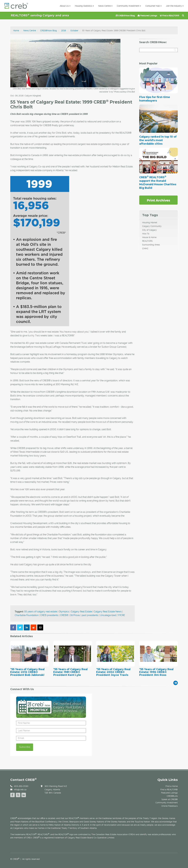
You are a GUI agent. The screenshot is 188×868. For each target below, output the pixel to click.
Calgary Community (152, 226)
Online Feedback (170, 806)
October (74, 31)
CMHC (145, 248)
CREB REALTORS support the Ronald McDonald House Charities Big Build (158, 183)
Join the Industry (175, 6)
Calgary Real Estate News (108, 612)
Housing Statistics (84, 6)
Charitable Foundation (27, 615)
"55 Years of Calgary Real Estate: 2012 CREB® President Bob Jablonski (27, 672)
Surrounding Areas (151, 245)
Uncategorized (108, 615)
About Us (65, 6)
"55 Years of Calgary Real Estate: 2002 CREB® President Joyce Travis (113, 672)
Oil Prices (75, 615)
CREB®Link (172, 796)
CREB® (64, 615)
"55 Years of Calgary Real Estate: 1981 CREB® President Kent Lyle (70, 672)
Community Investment (129, 6)
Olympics (64, 612)
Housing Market (150, 223)
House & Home (149, 237)
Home (16, 31)
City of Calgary (149, 230)
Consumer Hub (153, 6)
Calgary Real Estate (81, 612)
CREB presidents (49, 615)
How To (146, 234)
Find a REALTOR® (170, 16)
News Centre (105, 6)
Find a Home (172, 786)
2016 (64, 31)
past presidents (90, 615)
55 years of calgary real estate (41, 612)
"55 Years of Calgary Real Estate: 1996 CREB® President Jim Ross (156, 672)
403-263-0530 (21, 786)
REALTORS (147, 241)
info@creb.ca (20, 790)
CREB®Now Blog (125, 16)
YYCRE (121, 615)
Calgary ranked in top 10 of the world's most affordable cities (158, 140)
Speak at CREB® (170, 799)
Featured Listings (147, 16)
